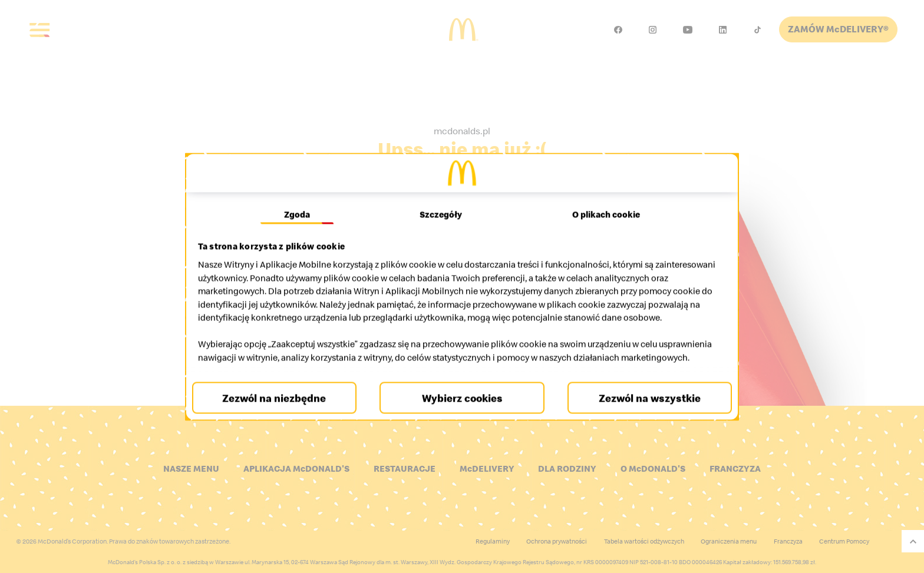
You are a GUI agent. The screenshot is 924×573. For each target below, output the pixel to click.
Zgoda (301, 201)
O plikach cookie (602, 201)
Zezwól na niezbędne (279, 411)
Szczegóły (441, 201)
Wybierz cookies (462, 411)
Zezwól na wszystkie (644, 411)
